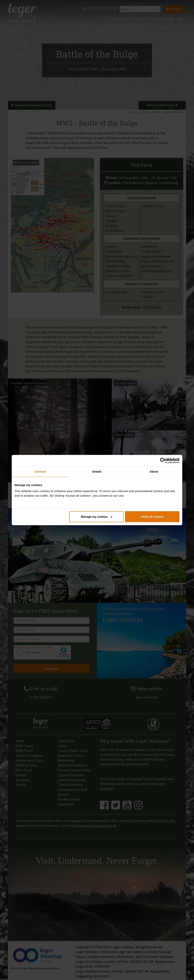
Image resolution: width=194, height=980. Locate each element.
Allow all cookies (152, 516)
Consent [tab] (40, 472)
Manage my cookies (97, 516)
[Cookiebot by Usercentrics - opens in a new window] (163, 461)
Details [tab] (97, 472)
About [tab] (154, 472)
